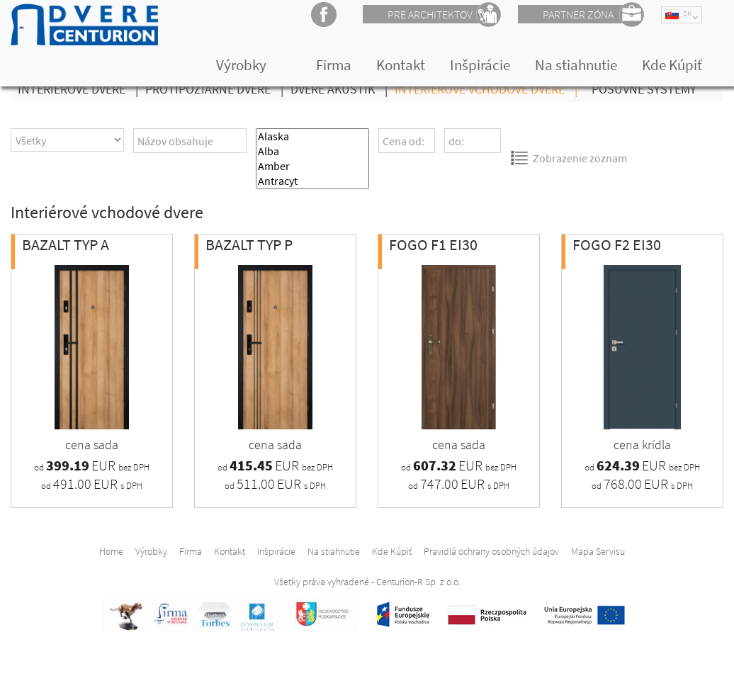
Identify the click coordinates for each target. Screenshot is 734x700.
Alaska (312, 136)
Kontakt (401, 65)
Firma (334, 65)
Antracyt (312, 181)
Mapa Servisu (598, 551)
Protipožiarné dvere (218, 89)
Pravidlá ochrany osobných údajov (491, 551)
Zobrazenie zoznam (569, 158)
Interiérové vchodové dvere (490, 89)
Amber (312, 166)
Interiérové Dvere (81, 89)
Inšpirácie (480, 65)
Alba (312, 151)
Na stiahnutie (576, 65)
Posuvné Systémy (644, 89)
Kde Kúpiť (672, 65)
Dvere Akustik (343, 89)
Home (111, 551)
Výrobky (241, 65)
